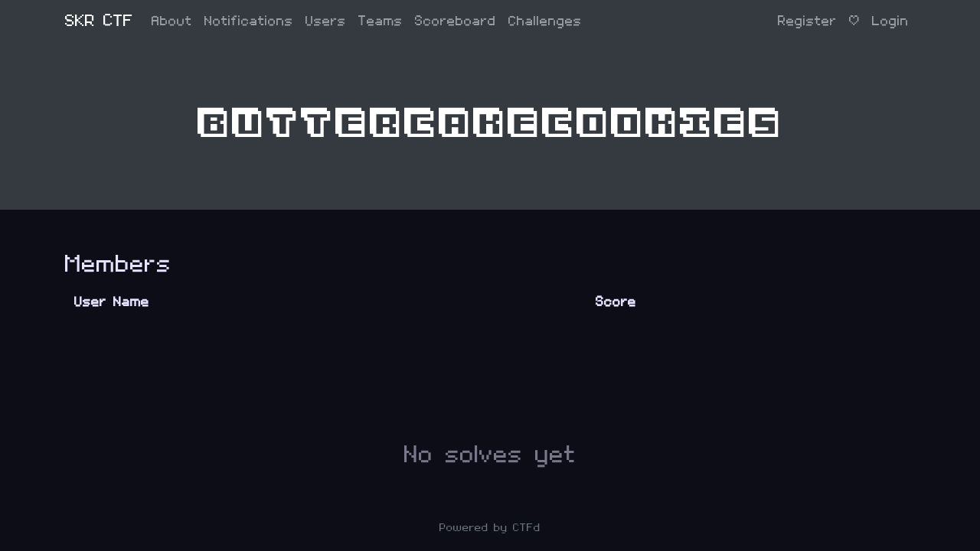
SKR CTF (99, 21)
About (172, 21)
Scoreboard (456, 21)
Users (326, 21)
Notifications (249, 21)
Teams (381, 21)
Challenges (545, 21)
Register (807, 21)
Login (890, 21)
